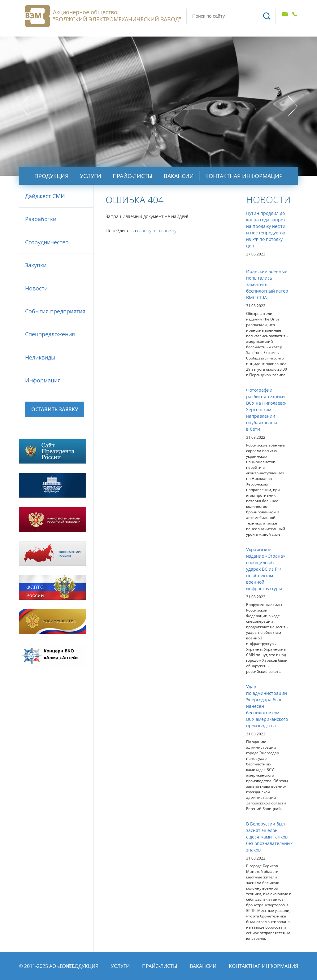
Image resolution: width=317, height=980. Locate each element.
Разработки (41, 219)
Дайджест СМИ (45, 196)
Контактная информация (244, 176)
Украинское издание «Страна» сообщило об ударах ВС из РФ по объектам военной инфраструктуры (266, 569)
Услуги (91, 176)
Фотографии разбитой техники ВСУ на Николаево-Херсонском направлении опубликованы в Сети (266, 409)
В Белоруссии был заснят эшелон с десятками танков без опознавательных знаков (269, 837)
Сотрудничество (47, 242)
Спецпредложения (50, 334)
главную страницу (157, 230)
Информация (43, 380)
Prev (24, 106)
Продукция (51, 176)
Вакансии (179, 176)
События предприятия (55, 311)
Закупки (36, 265)
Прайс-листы (132, 176)
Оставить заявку (55, 409)
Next (293, 106)
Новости (36, 288)
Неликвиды (40, 357)
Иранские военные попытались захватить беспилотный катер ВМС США (267, 284)
